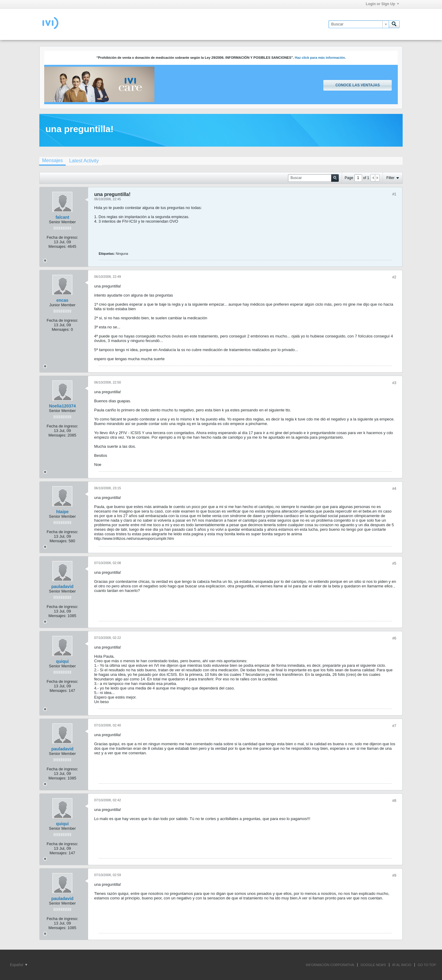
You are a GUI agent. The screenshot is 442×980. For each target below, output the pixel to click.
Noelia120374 (63, 406)
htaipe (62, 512)
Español (19, 965)
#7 (394, 726)
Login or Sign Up (382, 4)
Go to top (427, 965)
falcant (62, 217)
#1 (394, 194)
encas (62, 300)
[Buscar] (359, 24)
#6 (394, 638)
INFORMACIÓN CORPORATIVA (330, 965)
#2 (394, 277)
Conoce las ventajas (358, 85)
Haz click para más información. (320, 58)
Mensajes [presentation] (52, 160)
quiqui (62, 661)
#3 (394, 383)
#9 (394, 875)
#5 (394, 563)
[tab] (52, 161)
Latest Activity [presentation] (84, 161)
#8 (394, 801)
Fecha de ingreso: (62, 237)
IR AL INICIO (402, 965)
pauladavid (62, 586)
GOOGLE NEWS (373, 965)
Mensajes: (57, 246)
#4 (394, 489)
